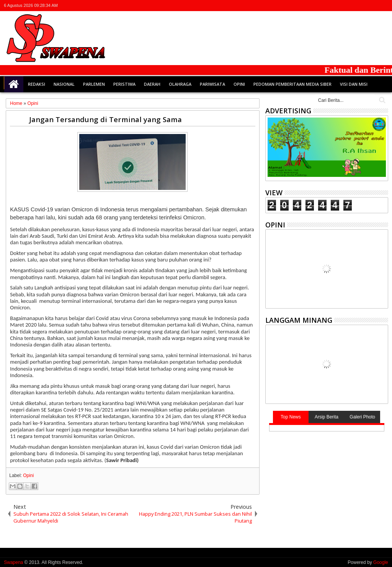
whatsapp (383, 6)
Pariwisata (212, 84)
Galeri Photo (362, 417)
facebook (353, 6)
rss (373, 6)
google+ (363, 6)
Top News (291, 417)
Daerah (152, 84)
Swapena (13, 562)
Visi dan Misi (354, 84)
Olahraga (180, 84)
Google (381, 562)
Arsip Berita (327, 417)
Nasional (64, 84)
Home (14, 84)
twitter (343, 6)
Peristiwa (124, 84)
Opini (239, 84)
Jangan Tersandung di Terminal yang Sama (105, 119)
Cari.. (381, 100)
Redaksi (37, 84)
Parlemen (94, 84)
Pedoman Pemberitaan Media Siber (292, 84)
